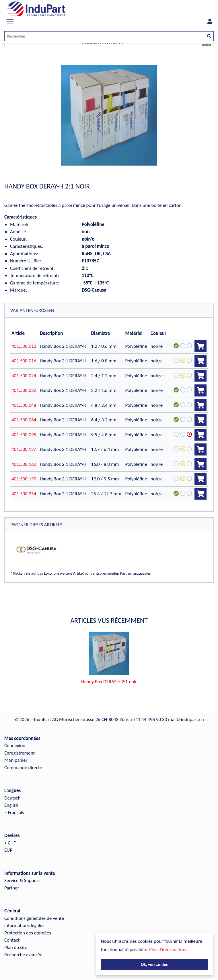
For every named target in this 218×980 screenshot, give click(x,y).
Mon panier (16, 760)
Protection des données (28, 933)
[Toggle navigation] (10, 22)
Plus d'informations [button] (168, 949)
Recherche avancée (23, 955)
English (11, 805)
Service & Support (22, 880)
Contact (12, 940)
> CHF (10, 843)
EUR (8, 850)
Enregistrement (20, 753)
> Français (14, 813)
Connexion (15, 746)
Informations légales (24, 925)
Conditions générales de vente (34, 918)
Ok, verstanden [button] (155, 964)
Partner (12, 888)
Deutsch (12, 798)
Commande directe (23, 768)
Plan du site (16, 947)
